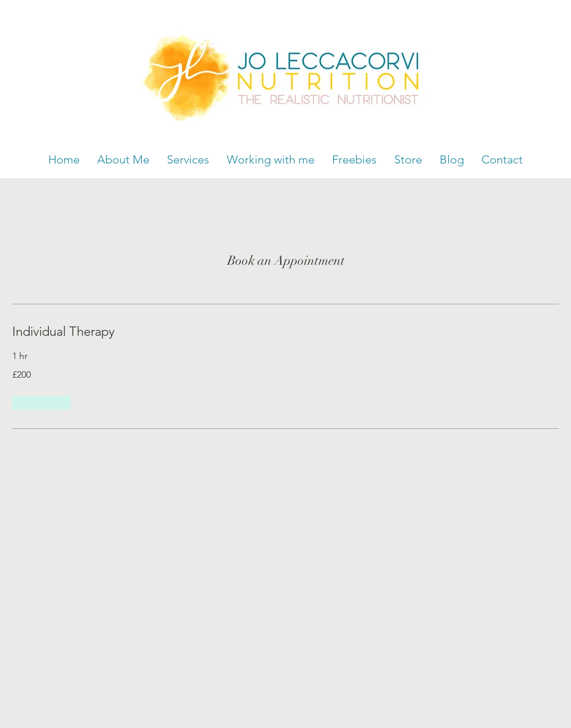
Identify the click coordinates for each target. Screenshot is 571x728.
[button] (41, 403)
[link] (285, 331)
